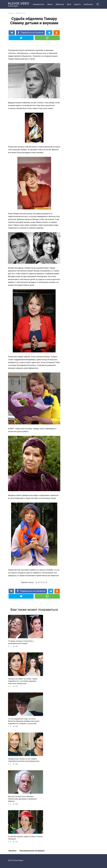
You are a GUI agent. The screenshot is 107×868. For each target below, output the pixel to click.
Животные (60, 4)
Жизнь (50, 4)
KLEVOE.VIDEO (19, 3)
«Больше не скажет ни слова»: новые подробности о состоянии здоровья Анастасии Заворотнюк (23, 681)
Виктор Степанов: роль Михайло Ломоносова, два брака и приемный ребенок (22, 799)
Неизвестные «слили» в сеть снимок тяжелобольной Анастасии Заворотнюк (24, 760)
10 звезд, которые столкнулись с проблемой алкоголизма (21, 642)
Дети (69, 4)
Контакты (12, 851)
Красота (77, 4)
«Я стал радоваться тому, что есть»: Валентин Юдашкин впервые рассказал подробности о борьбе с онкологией (24, 721)
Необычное (88, 4)
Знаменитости (39, 4)
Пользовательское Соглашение (32, 851)
